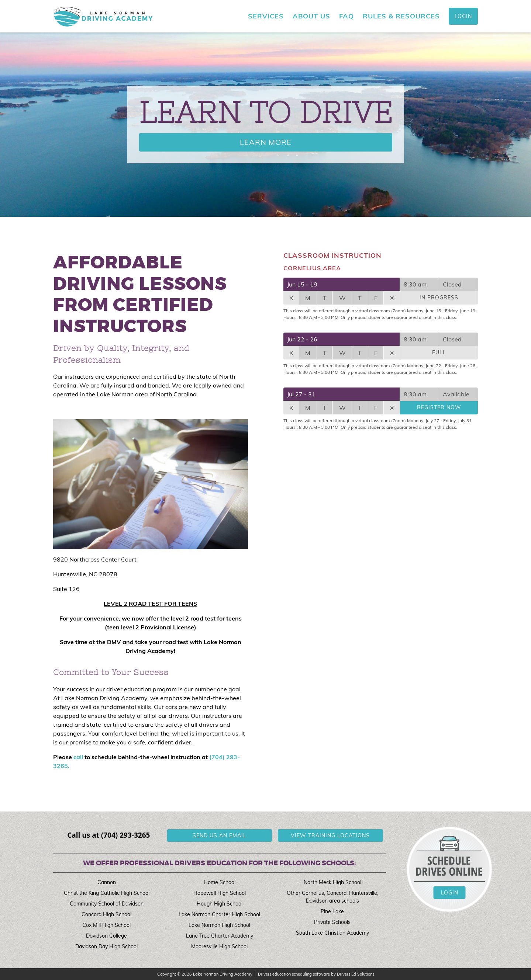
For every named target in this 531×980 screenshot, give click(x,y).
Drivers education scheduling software (294, 974)
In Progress (439, 298)
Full (439, 352)
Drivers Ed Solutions (356, 974)
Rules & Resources (401, 16)
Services (266, 16)
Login (463, 16)
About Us (311, 16)
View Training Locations (330, 835)
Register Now (439, 407)
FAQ (346, 16)
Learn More (266, 142)
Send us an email (220, 835)
